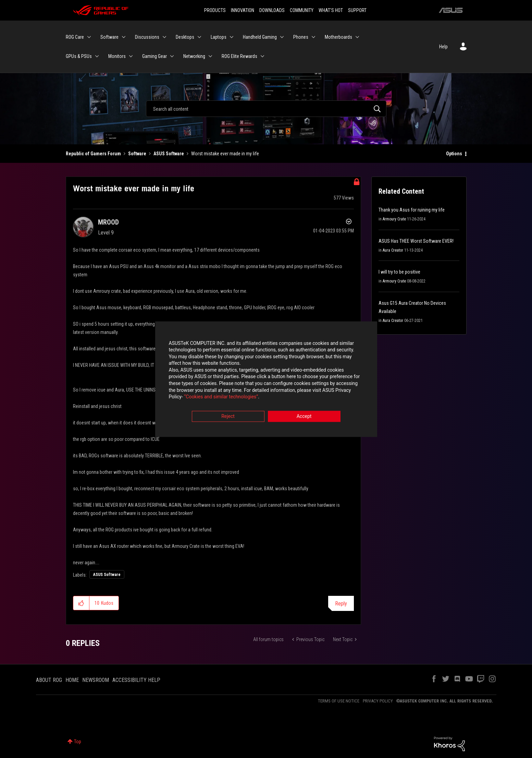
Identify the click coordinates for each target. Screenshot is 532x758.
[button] (81, 603)
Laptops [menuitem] (219, 37)
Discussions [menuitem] (147, 37)
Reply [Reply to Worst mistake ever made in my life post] (341, 604)
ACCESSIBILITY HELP (136, 680)
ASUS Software (169, 154)
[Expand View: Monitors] (131, 56)
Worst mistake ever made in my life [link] (225, 154)
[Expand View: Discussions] (164, 37)
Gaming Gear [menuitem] (154, 56)
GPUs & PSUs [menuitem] (79, 56)
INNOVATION (243, 10)
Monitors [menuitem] (117, 56)
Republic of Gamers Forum (93, 154)
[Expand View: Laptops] (232, 37)
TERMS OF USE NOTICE (339, 701)
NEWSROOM (96, 680)
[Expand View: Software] (124, 37)
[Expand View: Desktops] (199, 37)
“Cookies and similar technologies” (221, 398)
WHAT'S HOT (331, 10)
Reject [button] (228, 417)
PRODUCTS (215, 10)
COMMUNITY (302, 10)
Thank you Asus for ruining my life (412, 210)
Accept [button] (304, 417)
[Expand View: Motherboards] (357, 37)
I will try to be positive (399, 272)
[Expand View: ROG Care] (89, 37)
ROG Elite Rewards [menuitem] (239, 56)
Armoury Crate (394, 219)
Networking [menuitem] (194, 56)
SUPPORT (357, 10)
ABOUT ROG (49, 680)
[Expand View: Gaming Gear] (172, 56)
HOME (72, 680)
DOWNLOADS (272, 10)
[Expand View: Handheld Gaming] (282, 37)
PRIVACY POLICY (378, 701)
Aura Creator (393, 250)
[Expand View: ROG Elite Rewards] (262, 56)
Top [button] (78, 742)
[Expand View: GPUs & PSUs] (97, 56)
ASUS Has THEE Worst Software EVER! (416, 241)
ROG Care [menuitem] (75, 37)
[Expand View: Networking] (210, 56)
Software (137, 154)
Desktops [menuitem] (185, 37)
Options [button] (454, 154)
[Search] (266, 109)
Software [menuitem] (109, 37)
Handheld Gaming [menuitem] (260, 37)
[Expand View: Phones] (313, 37)
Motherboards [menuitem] (338, 37)
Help (443, 47)
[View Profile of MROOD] (108, 222)
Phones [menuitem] (301, 37)
